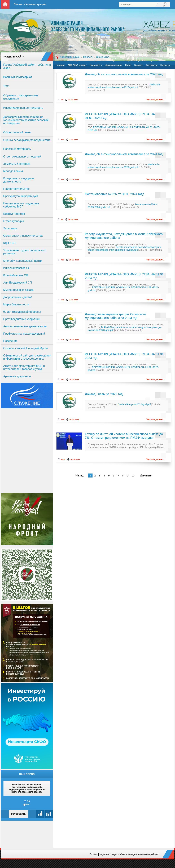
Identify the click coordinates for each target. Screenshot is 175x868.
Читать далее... (156, 99)
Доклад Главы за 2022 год (104, 394)
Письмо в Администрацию (30, 4)
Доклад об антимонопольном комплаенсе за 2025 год (124, 74)
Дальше (146, 475)
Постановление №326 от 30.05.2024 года (115, 194)
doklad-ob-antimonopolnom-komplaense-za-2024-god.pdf (124, 166)
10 (133, 475)
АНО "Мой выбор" (77, 65)
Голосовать (18, 814)
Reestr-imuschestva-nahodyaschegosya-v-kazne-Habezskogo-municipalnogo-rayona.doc (125, 248)
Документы (151, 65)
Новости (60, 65)
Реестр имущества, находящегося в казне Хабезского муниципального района (124, 236)
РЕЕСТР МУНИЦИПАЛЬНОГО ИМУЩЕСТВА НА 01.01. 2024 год (125, 276)
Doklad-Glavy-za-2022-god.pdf (134, 404)
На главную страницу (5, 4)
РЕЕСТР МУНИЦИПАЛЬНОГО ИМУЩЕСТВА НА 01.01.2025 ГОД (120, 116)
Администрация (114, 65)
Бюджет (138, 65)
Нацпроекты (96, 65)
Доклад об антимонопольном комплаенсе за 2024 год (124, 154)
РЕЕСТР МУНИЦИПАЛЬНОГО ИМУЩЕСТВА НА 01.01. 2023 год (125, 356)
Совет (128, 65)
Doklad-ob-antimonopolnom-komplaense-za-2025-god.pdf (124, 86)
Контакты (165, 65)
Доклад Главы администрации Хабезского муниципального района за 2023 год (115, 316)
